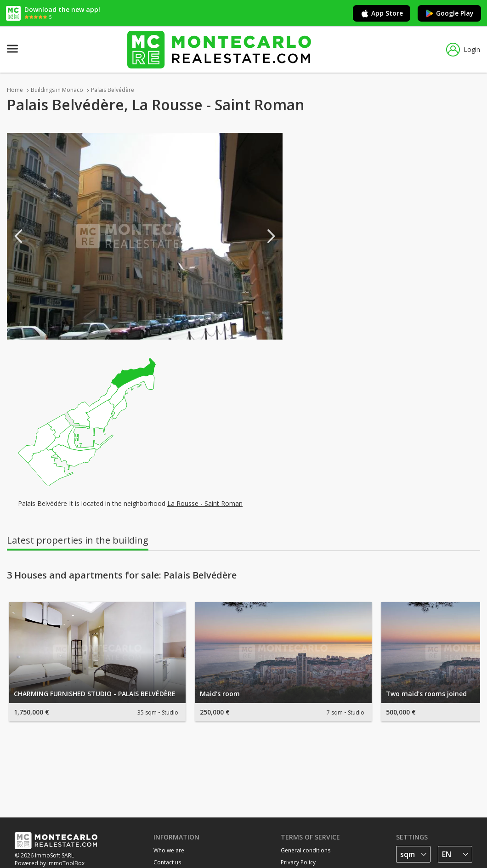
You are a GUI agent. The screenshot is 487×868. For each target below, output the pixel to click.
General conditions (306, 850)
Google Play (449, 13)
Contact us (167, 862)
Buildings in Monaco (57, 90)
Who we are (169, 850)
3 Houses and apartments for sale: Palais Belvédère (122, 575)
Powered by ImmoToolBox (50, 863)
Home (15, 90)
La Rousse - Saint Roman (205, 503)
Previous (18, 236)
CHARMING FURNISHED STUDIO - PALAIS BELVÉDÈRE (95, 694)
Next (271, 236)
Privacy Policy (298, 862)
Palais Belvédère (113, 90)
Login (463, 50)
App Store (382, 13)
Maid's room (220, 694)
